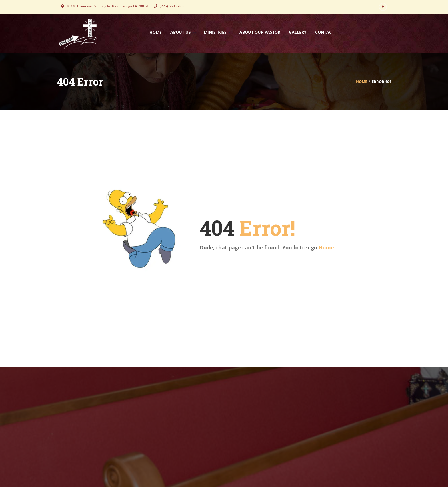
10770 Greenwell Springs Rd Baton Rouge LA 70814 (105, 6)
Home (362, 82)
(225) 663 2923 (169, 6)
